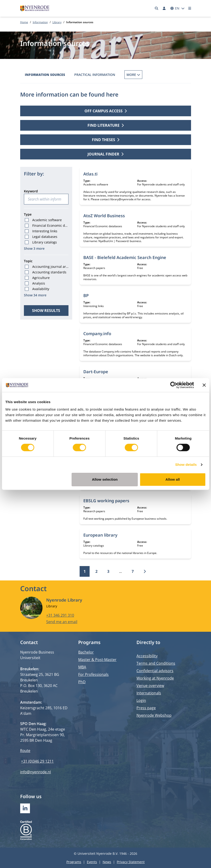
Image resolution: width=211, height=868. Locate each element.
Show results (46, 311)
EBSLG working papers (106, 501)
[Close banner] (204, 385)
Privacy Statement (131, 862)
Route (25, 751)
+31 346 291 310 (60, 615)
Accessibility (147, 656)
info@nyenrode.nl (36, 772)
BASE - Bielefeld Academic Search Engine (125, 257)
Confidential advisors (155, 671)
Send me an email (62, 622)
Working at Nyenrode (155, 678)
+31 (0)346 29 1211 (37, 761)
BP (86, 295)
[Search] (156, 8)
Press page (146, 708)
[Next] (145, 571)
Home (24, 22)
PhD (82, 682)
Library (57, 22)
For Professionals (93, 674)
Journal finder (105, 154)
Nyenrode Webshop (154, 715)
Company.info (97, 334)
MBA (82, 667)
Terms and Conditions (156, 663)
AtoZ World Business (104, 216)
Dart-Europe (96, 372)
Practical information (95, 75)
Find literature (106, 125)
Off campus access (106, 111)
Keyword (31, 191)
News (107, 862)
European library (100, 535)
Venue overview (150, 686)
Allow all (173, 479)
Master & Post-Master (97, 660)
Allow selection (105, 479)
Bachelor (86, 652)
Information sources (45, 75)
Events (92, 862)
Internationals (149, 693)
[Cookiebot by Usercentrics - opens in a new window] (174, 385)
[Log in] (164, 8)
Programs (74, 862)
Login (141, 700)
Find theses (106, 140)
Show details (186, 465)
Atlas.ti (90, 174)
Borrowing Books (141, 75)
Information (40, 22)
